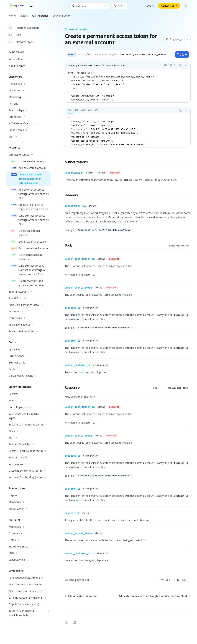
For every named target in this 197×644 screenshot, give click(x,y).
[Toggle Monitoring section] (29, 97)
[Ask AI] (186, 66)
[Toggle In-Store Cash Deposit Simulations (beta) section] (29, 613)
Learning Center (62, 17)
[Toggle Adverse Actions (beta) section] (29, 331)
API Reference (40, 17)
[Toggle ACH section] (29, 438)
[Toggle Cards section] (29, 369)
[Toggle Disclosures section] (29, 84)
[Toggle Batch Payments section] (29, 407)
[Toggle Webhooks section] (29, 527)
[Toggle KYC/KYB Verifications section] (29, 123)
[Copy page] (174, 39)
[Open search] (90, 6)
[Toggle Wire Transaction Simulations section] (29, 591)
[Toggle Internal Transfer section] (29, 458)
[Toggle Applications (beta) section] (29, 325)
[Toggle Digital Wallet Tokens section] (29, 376)
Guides (24, 17)
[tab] (70, 110)
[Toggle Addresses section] (29, 90)
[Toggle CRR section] (29, 137)
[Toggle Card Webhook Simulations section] (29, 578)
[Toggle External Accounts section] (29, 155)
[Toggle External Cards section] (29, 363)
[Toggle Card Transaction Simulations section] (29, 598)
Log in (150, 6)
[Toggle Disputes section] (29, 495)
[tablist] (121, 110)
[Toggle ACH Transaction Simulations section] (29, 585)
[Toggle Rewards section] (29, 394)
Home (12, 17)
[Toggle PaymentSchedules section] (29, 444)
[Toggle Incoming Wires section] (29, 464)
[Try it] (182, 54)
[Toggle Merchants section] (29, 502)
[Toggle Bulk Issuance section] (29, 356)
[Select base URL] (98, 54)
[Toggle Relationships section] (29, 110)
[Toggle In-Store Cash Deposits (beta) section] (29, 425)
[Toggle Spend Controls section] (29, 298)
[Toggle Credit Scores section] (29, 130)
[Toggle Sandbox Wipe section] (29, 560)
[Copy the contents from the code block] (180, 66)
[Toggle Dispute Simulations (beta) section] (29, 604)
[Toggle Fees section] (29, 401)
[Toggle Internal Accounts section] (29, 292)
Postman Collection (24, 28)
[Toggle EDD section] (29, 553)
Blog (15, 35)
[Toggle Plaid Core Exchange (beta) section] (29, 305)
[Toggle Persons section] (29, 104)
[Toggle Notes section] (29, 540)
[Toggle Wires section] (29, 431)
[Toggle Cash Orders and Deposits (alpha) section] (29, 416)
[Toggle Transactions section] (29, 509)
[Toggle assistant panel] (120, 6)
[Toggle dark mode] (186, 6)
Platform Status (21, 42)
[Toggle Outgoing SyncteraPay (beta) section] (29, 471)
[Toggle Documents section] (29, 533)
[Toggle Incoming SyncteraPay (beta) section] (29, 477)
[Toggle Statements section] (29, 318)
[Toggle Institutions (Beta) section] (29, 547)
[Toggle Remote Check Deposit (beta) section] (29, 451)
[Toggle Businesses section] (29, 117)
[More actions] (188, 39)
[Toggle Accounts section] (29, 311)
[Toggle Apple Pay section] (29, 349)
